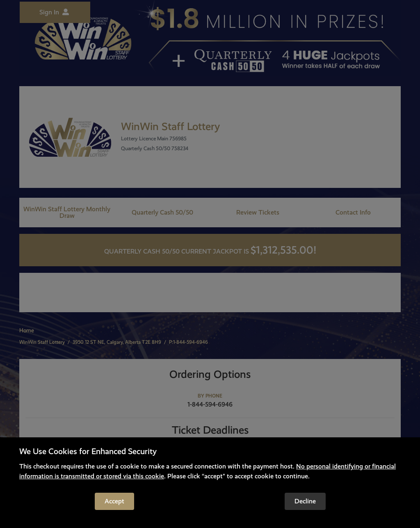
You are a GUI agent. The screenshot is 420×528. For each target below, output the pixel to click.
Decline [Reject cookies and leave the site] (305, 501)
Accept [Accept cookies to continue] (114, 501)
